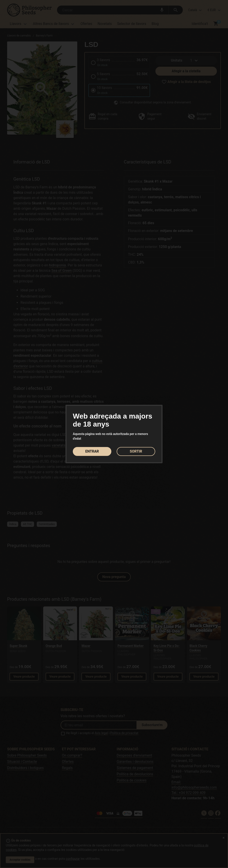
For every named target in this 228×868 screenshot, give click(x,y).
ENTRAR (92, 451)
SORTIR (136, 451)
